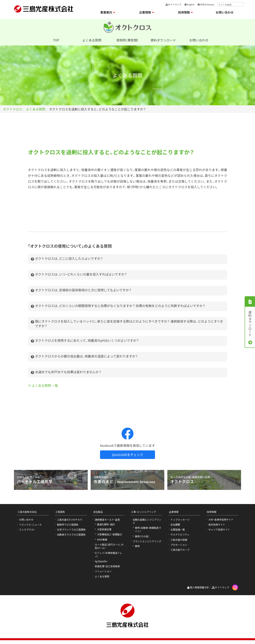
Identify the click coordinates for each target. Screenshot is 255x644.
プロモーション (179, 545)
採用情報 (212, 512)
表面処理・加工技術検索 (107, 566)
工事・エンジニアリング (144, 512)
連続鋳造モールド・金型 (107, 519)
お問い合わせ (225, 12)
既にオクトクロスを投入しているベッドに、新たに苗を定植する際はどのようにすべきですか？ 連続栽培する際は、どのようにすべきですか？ (127, 323)
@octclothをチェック (127, 455)
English (189, 4)
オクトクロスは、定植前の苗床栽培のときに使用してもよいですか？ (81, 290)
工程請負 (60, 512)
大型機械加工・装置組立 (110, 534)
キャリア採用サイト (219, 529)
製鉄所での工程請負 (68, 524)
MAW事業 (102, 539)
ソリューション (103, 571)
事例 (137, 546)
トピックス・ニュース (30, 524)
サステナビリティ (180, 534)
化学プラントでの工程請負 (71, 529)
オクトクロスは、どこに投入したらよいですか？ (67, 259)
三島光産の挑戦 (179, 540)
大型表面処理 (104, 529)
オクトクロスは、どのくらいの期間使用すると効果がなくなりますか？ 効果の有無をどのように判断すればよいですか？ (118, 306)
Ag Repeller (101, 561)
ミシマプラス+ (27, 529)
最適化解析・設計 (106, 524)
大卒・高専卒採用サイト (221, 519)
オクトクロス (13, 109)
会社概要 (175, 524)
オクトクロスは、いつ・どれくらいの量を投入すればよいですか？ (79, 275)
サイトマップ (173, 4)
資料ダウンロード (163, 40)
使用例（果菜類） (127, 40)
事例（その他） (142, 536)
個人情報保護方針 (198, 587)
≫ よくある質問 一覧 (43, 385)
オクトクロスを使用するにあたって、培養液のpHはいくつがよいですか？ (85, 341)
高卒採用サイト (217, 524)
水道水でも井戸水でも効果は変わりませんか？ (66, 372)
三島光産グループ (180, 550)
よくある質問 (92, 40)
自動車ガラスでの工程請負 (71, 534)
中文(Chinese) (206, 4)
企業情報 (174, 512)
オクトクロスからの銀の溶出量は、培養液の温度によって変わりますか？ (84, 357)
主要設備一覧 (178, 529)
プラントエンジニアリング (147, 541)
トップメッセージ (180, 519)
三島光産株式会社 (27, 512)
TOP (56, 40)
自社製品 (98, 512)
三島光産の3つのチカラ (70, 519)
